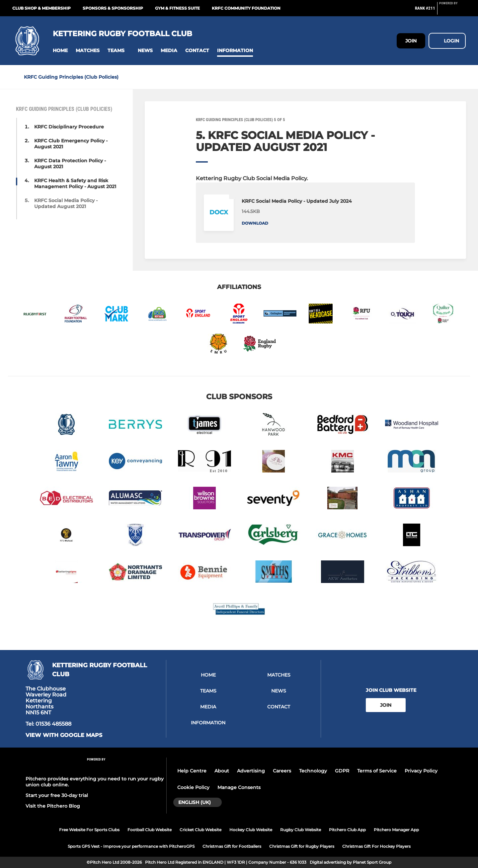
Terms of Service (377, 771)
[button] (60, 51)
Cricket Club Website (200, 830)
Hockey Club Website (251, 830)
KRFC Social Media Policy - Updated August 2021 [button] (66, 203)
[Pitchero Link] (452, 11)
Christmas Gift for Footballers (232, 846)
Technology (313, 771)
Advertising (251, 771)
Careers (282, 771)
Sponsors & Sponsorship (113, 8)
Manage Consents (239, 787)
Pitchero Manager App (396, 830)
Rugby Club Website (301, 830)
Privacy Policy (421, 771)
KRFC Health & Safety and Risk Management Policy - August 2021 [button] (75, 183)
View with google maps (64, 735)
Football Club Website (150, 830)
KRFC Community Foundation (246, 8)
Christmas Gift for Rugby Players (302, 846)
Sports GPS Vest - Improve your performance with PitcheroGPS (131, 846)
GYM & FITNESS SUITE (177, 8)
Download (255, 223)
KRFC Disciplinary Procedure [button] (69, 127)
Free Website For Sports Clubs (89, 830)
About (222, 771)
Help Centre (192, 771)
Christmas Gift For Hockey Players (376, 846)
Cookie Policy (193, 787)
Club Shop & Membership (41, 8)
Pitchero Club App (347, 830)
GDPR (342, 771)
